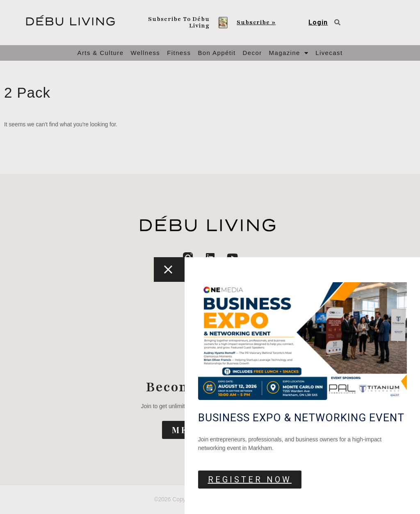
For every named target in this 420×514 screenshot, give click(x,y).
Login (318, 22)
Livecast (329, 53)
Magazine (289, 53)
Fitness (179, 53)
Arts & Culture (101, 53)
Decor (252, 53)
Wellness (145, 53)
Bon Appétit (217, 53)
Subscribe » (256, 22)
